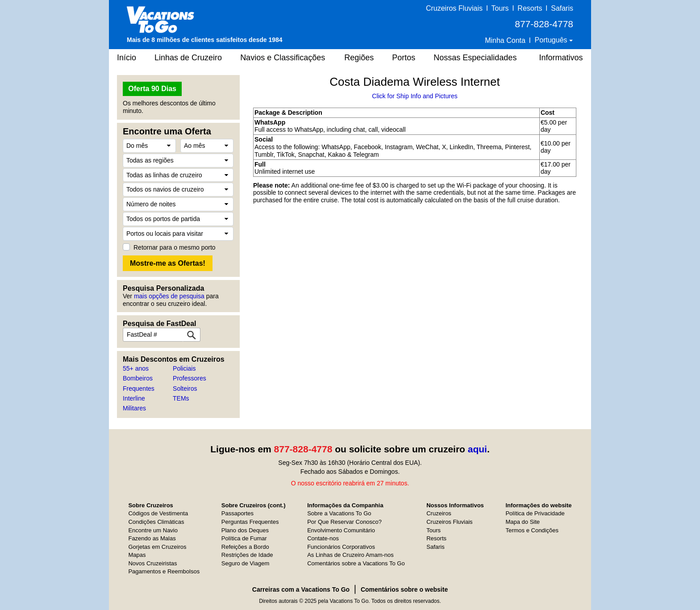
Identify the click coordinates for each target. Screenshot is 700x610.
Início (127, 58)
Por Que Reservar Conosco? (344, 522)
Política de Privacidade (535, 513)
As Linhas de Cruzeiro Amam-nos (350, 555)
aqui (477, 449)
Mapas (137, 555)
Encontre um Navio (153, 530)
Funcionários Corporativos (341, 547)
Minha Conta (505, 40)
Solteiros (185, 389)
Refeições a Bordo (245, 547)
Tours (500, 8)
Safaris (562, 8)
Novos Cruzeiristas (152, 563)
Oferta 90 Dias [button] (152, 89)
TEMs (181, 398)
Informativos (561, 58)
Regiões (359, 58)
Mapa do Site (523, 522)
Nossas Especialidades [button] (475, 58)
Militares (134, 408)
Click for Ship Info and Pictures (415, 96)
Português (552, 40)
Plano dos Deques (245, 530)
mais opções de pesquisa (169, 296)
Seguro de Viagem (245, 563)
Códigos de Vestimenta (158, 513)
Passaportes (237, 513)
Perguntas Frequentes (250, 522)
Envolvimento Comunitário (341, 530)
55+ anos (136, 368)
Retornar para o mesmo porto (175, 247)
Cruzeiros (439, 513)
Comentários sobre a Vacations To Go (356, 563)
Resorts (530, 8)
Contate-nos (323, 538)
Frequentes (139, 389)
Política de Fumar (244, 538)
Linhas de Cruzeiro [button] (188, 58)
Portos (404, 58)
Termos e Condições (532, 530)
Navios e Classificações (283, 58)
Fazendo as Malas (152, 538)
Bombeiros (138, 378)
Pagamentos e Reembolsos (164, 571)
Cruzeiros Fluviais (454, 8)
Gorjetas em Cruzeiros (157, 547)
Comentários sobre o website (404, 589)
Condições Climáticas (156, 522)
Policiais (184, 368)
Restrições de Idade (247, 555)
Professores (190, 378)
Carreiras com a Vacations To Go (301, 589)
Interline (134, 398)
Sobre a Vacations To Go (339, 513)
